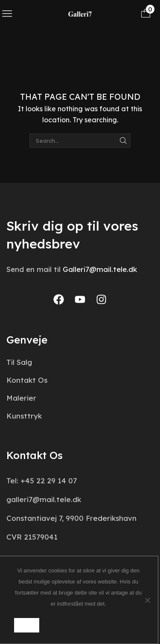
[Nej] (147, 600)
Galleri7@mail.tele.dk (100, 269)
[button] (7, 13)
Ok (26, 625)
